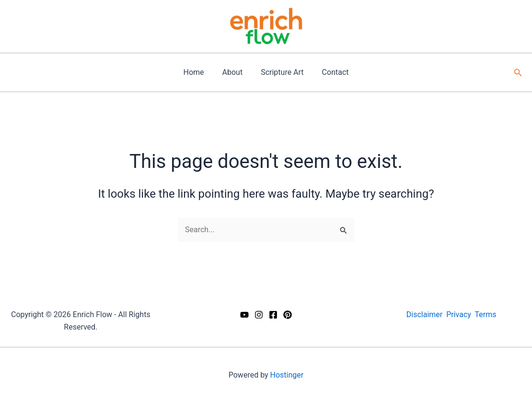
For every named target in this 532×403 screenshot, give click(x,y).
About (234, 72)
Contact (331, 72)
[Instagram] (259, 315)
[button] (518, 73)
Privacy (459, 314)
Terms (486, 314)
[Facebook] (273, 315)
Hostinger (287, 375)
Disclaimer (424, 314)
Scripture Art (281, 72)
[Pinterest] (288, 315)
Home (198, 72)
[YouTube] (244, 315)
